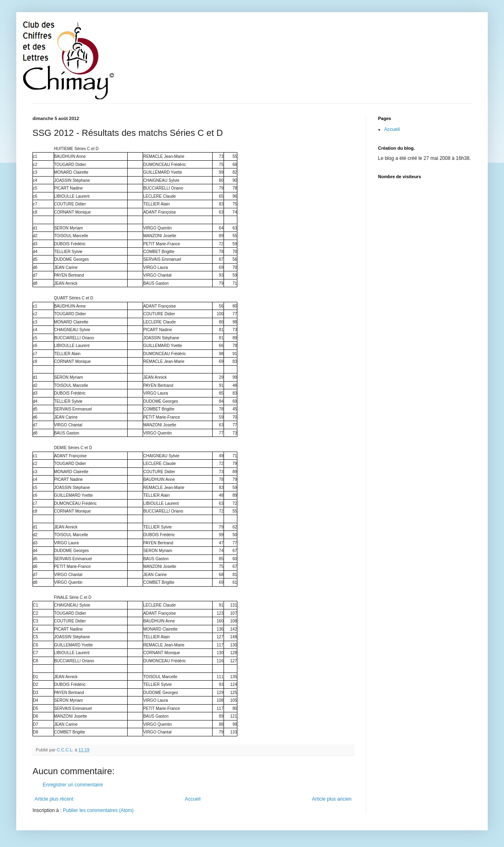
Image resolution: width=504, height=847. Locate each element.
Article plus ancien (332, 799)
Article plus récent (54, 799)
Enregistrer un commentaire (73, 785)
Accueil (193, 799)
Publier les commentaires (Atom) (98, 810)
